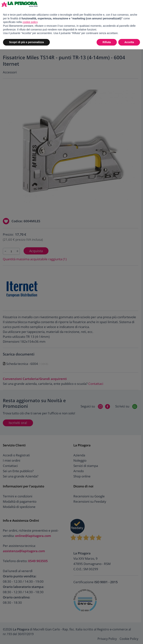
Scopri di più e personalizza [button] (26, 42)
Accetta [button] (129, 42)
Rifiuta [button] (107, 42)
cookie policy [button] (30, 22)
